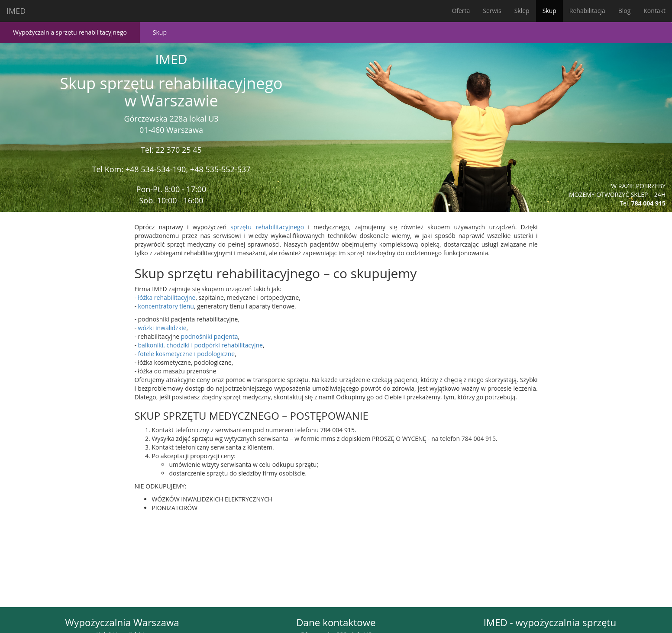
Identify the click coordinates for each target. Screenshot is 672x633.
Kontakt (654, 11)
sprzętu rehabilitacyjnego (267, 227)
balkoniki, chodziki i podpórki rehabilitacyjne (200, 345)
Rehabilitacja (587, 11)
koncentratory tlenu (166, 306)
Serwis (492, 11)
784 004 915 (648, 203)
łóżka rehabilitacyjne (167, 297)
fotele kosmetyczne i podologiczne (187, 354)
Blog (625, 11)
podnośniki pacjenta (210, 336)
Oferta (461, 11)
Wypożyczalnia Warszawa (122, 622)
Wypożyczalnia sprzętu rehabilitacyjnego (70, 32)
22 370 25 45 (179, 150)
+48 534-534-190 (156, 169)
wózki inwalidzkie (162, 328)
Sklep (522, 11)
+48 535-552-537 (220, 169)
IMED (16, 11)
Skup (549, 11)
